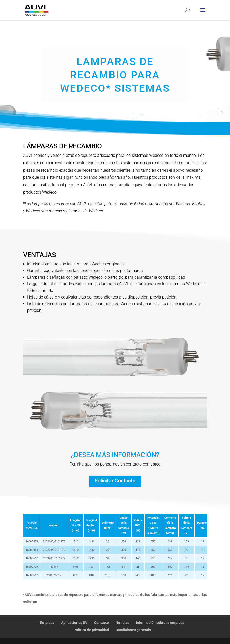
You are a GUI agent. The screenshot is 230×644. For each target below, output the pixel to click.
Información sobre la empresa (160, 623)
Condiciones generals (133, 630)
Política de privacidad (91, 630)
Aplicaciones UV (74, 623)
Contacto (102, 623)
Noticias (122, 623)
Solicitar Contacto (115, 481)
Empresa (47, 623)
